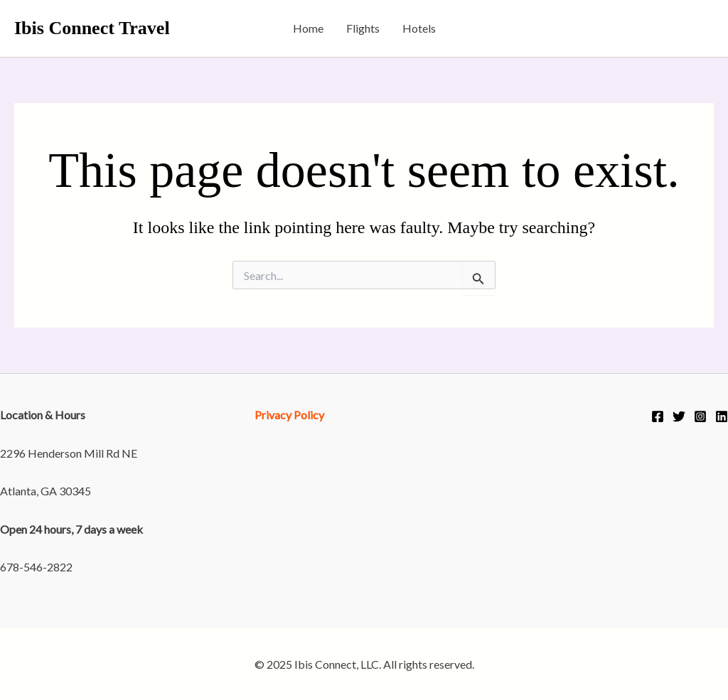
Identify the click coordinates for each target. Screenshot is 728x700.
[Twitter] (679, 416)
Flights (363, 28)
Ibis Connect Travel (92, 28)
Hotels (419, 28)
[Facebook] (658, 416)
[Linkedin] (722, 416)
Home (308, 28)
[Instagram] (700, 416)
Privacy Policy (289, 415)
